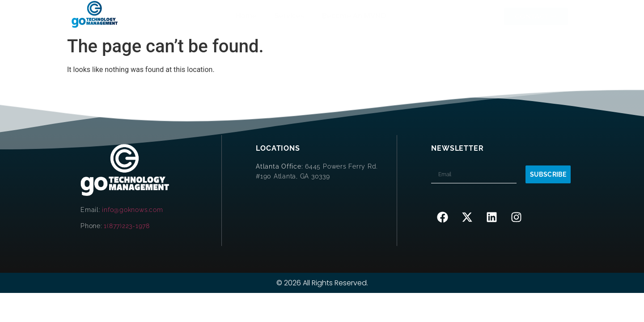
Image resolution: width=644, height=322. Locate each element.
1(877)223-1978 (127, 226)
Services (289, 16)
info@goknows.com (132, 210)
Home (246, 16)
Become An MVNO (354, 16)
